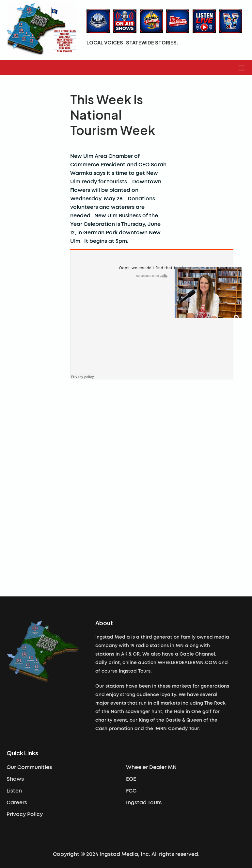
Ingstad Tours (144, 803)
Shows (15, 779)
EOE (131, 779)
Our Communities (29, 767)
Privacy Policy (25, 814)
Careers (17, 803)
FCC (131, 791)
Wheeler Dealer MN (151, 767)
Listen (14, 791)
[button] (242, 68)
